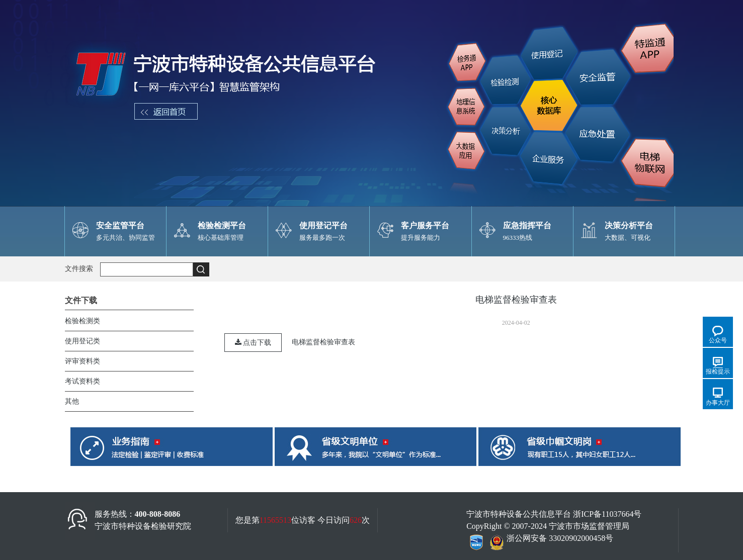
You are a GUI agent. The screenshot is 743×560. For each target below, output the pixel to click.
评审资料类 (82, 361)
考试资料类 (82, 381)
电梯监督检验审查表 (323, 342)
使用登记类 (82, 341)
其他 (72, 401)
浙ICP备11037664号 (607, 514)
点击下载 (253, 343)
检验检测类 (82, 321)
